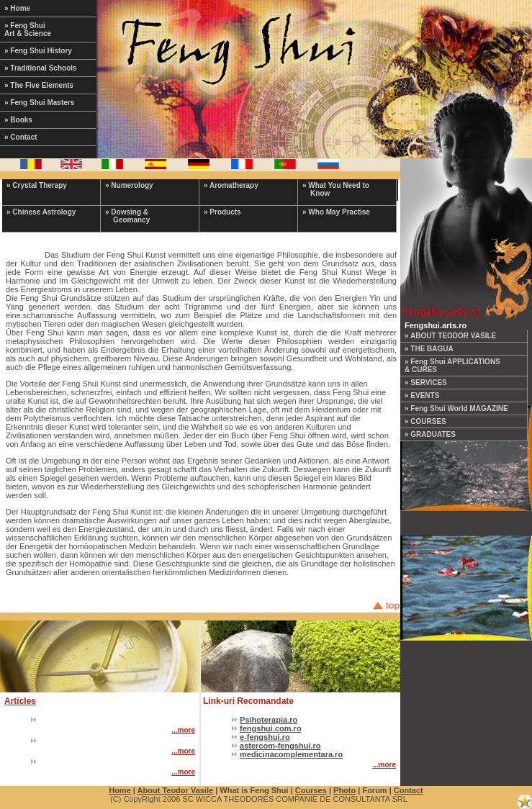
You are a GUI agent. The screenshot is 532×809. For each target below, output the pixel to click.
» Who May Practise (336, 212)
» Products (222, 212)
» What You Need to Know (336, 189)
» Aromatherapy (231, 185)
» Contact (21, 137)
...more (183, 730)
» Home (17, 8)
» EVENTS (422, 396)
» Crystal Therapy (37, 185)
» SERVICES (426, 383)
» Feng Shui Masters (39, 103)
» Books (18, 120)
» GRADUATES (430, 434)
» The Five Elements (39, 85)
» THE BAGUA (429, 349)
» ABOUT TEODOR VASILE (450, 336)
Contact (409, 790)
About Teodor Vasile (176, 790)
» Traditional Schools (41, 68)
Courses (311, 790)
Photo (344, 790)
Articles (20, 701)
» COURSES (425, 421)
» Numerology (129, 185)
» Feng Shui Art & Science (28, 30)
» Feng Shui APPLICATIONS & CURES (452, 366)
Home (120, 790)
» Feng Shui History (38, 51)
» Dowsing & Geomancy (127, 216)
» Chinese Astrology (41, 212)
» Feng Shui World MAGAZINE (456, 408)
